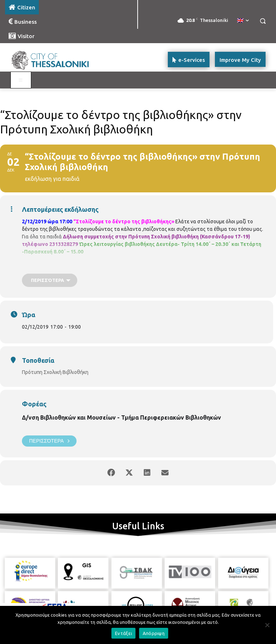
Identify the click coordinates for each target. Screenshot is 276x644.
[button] (263, 21)
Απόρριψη (154, 633)
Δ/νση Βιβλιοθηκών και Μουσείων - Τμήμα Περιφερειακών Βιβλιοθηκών (121, 417)
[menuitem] (243, 21)
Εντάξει (123, 633)
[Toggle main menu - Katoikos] (21, 80)
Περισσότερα (49, 441)
